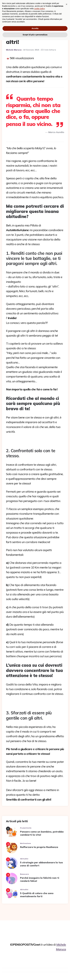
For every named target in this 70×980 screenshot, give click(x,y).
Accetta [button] (35, 968)
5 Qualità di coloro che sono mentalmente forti (37, 894)
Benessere (24, 874)
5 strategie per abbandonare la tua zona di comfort (41, 864)
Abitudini (24, 858)
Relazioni (12, 20)
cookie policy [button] (39, 948)
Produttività (26, 828)
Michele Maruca (14, 49)
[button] (67, 944)
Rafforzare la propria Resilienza (39, 847)
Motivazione (25, 843)
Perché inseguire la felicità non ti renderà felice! (40, 879)
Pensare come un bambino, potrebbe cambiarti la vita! (42, 833)
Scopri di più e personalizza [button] (35, 975)
